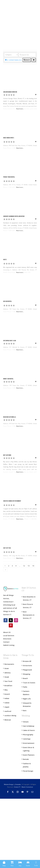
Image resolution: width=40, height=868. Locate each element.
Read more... (20, 109)
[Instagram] (16, 620)
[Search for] (27, 55)
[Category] (11, 55)
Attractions (27, 665)
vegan (7, 707)
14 (33, 566)
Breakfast (8, 685)
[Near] (13, 60)
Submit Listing (9, 645)
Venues (26, 722)
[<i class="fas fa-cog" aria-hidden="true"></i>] (34, 60)
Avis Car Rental (7, 301)
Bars (25, 710)
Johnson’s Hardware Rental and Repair (14, 216)
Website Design (9, 784)
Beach (25, 678)
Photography (28, 735)
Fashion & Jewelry (27, 765)
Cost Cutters (7, 548)
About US (7, 632)
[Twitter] (11, 620)
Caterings (27, 739)
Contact (6, 642)
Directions (7, 639)
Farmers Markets (26, 693)
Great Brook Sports (9, 138)
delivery (8, 673)
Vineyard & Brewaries (27, 705)
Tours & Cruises (29, 683)
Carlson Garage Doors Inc (10, 92)
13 (29, 566)
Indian (7, 698)
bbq (6, 690)
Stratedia (18, 784)
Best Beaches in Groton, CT (29, 598)
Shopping (27, 674)
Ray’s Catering (7, 455)
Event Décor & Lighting (28, 749)
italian (7, 703)
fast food (8, 681)
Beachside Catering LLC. (10, 417)
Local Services (9, 635)
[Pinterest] (11, 625)
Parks (25, 687)
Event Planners (29, 755)
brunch (7, 694)
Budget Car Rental (8, 379)
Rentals (26, 759)
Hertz (5, 260)
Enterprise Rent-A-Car (10, 341)
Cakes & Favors (29, 730)
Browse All (27, 661)
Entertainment (29, 743)
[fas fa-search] (27, 60)
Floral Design (28, 771)
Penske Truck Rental (9, 177)
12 (24, 566)
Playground (27, 670)
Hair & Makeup (29, 726)
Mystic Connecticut (27, 787)
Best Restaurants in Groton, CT (29, 615)
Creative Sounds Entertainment (12, 501)
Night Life (27, 699)
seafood (8, 711)
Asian (7, 668)
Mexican (8, 720)
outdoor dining (10, 715)
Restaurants (9, 664)
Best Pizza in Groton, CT (28, 606)
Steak (7, 677)
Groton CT (17, 787)
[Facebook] (6, 620)
